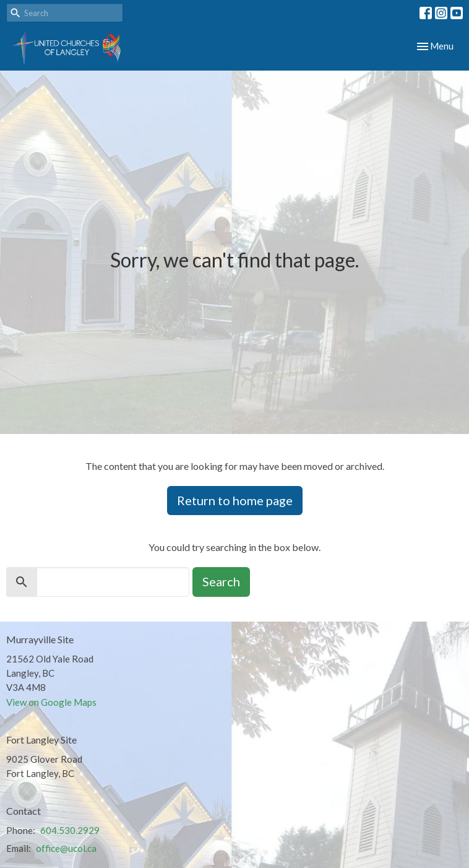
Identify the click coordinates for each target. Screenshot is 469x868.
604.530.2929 (70, 830)
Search (221, 581)
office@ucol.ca (66, 848)
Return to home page (235, 500)
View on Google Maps (51, 702)
